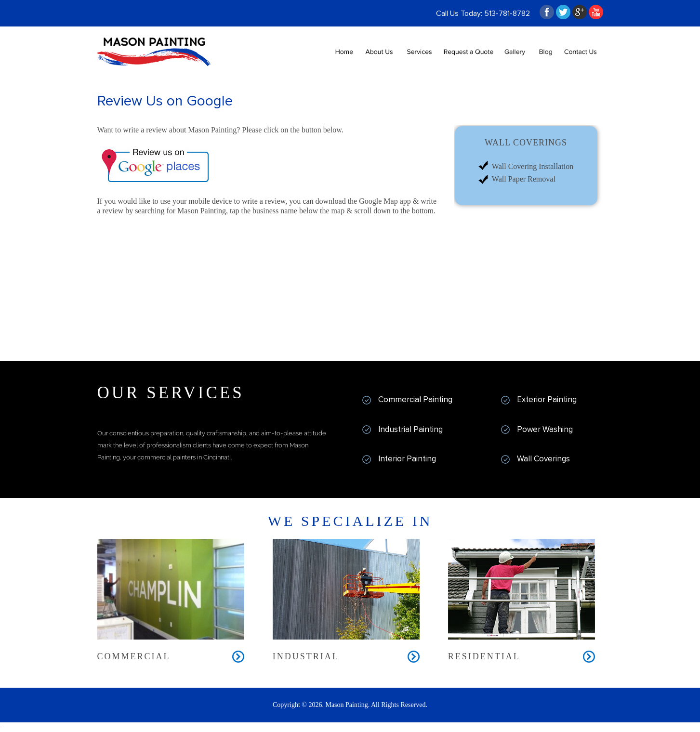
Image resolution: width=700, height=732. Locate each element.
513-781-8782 (507, 13)
